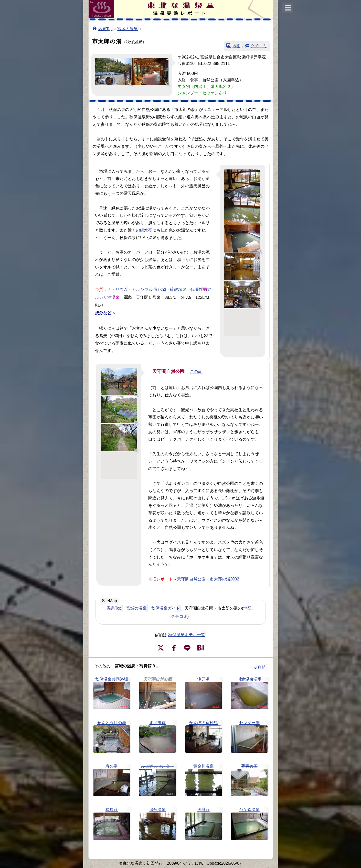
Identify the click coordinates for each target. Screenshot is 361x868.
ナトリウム (118, 289)
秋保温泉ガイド (166, 608)
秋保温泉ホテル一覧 (187, 635)
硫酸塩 (176, 289)
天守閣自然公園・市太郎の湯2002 (208, 579)
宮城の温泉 (128, 28)
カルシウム (142, 289)
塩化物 (160, 289)
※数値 (260, 667)
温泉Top (105, 28)
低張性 (197, 289)
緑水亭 (146, 230)
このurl (196, 372)
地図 (236, 45)
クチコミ (259, 45)
